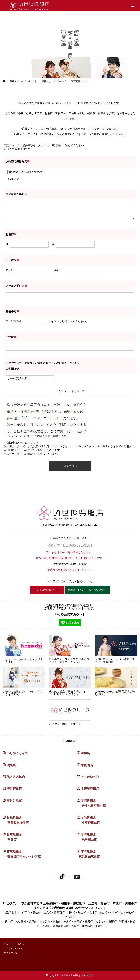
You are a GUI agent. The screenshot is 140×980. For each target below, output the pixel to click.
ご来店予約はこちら (47, 590)
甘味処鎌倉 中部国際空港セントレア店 (22, 854)
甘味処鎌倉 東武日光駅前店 (88, 854)
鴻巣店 (11, 765)
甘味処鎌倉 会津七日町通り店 (91, 803)
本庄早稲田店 (90, 789)
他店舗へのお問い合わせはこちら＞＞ (70, 570)
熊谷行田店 (14, 789)
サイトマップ (11, 953)
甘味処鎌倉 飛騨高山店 (87, 837)
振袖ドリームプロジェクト (23, 81)
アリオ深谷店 (90, 777)
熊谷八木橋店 (16, 777)
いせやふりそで (17, 753)
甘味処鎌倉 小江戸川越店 (88, 820)
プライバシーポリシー (15, 944)
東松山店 (87, 765)
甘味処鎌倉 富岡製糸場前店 (16, 820)
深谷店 (85, 753)
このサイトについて (14, 949)
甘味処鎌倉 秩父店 (12, 837)
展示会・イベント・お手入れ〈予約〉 (87, 590)
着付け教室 (14, 800)
